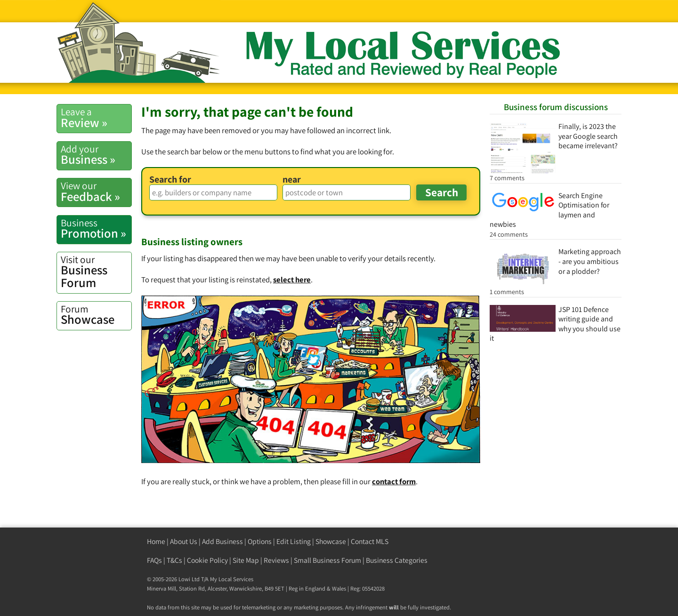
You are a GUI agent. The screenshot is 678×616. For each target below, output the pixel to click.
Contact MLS (370, 541)
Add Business (222, 541)
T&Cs (174, 560)
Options (260, 541)
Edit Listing (294, 541)
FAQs (154, 560)
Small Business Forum (327, 560)
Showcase (96, 315)
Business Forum (96, 272)
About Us (184, 541)
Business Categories (397, 560)
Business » (96, 155)
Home (156, 541)
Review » (96, 118)
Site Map (246, 560)
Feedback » (96, 192)
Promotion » (96, 229)
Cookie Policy (207, 560)
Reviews (276, 560)
